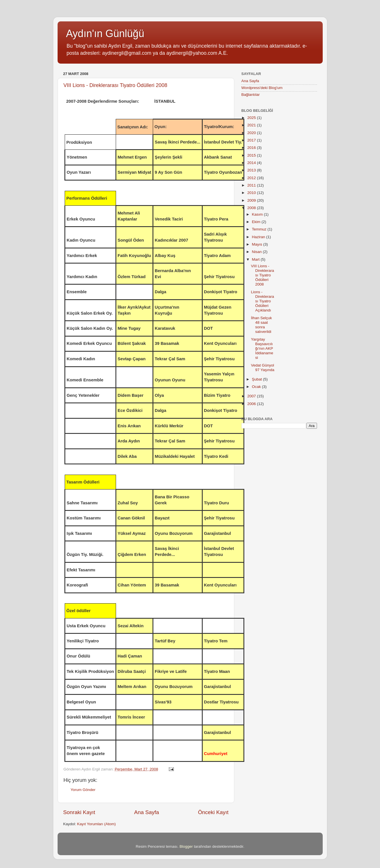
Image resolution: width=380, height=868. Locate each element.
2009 (252, 200)
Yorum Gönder (83, 790)
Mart (256, 259)
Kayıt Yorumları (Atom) (96, 824)
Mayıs (258, 244)
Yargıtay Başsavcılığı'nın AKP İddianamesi (262, 349)
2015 (252, 155)
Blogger (186, 846)
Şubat (258, 379)
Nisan (257, 252)
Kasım (258, 214)
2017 (252, 140)
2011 (252, 185)
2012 (252, 178)
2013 (252, 170)
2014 (252, 163)
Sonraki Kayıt (79, 812)
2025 (252, 118)
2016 (252, 148)
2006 (252, 404)
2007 (252, 396)
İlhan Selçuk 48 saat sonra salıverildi (261, 325)
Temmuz (260, 229)
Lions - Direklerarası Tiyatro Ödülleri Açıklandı (262, 301)
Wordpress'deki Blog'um (262, 88)
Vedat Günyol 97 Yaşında (263, 368)
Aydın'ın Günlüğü (105, 34)
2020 (252, 133)
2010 (252, 193)
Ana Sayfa (147, 812)
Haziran (259, 237)
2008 (252, 208)
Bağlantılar (251, 95)
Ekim (257, 222)
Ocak (257, 387)
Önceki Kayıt (213, 812)
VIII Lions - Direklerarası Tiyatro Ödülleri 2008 (115, 85)
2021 (252, 125)
